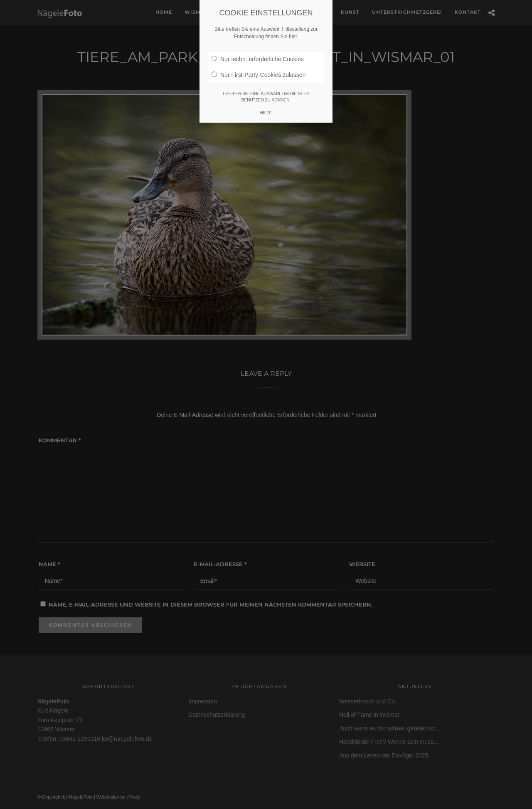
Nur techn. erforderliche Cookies (258, 47)
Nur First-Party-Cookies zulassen (259, 63)
